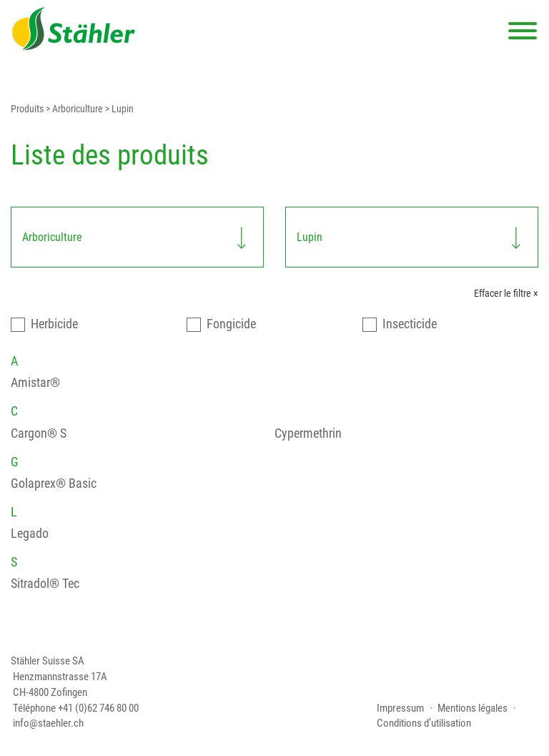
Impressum (400, 708)
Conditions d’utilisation (424, 723)
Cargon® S (39, 433)
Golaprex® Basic (54, 483)
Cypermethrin (308, 433)
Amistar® (35, 382)
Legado (30, 533)
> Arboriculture (73, 109)
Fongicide (231, 324)
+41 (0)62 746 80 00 (98, 708)
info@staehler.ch (48, 723)
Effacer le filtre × (506, 294)
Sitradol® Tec (45, 583)
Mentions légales (473, 708)
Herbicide (54, 324)
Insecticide (410, 324)
